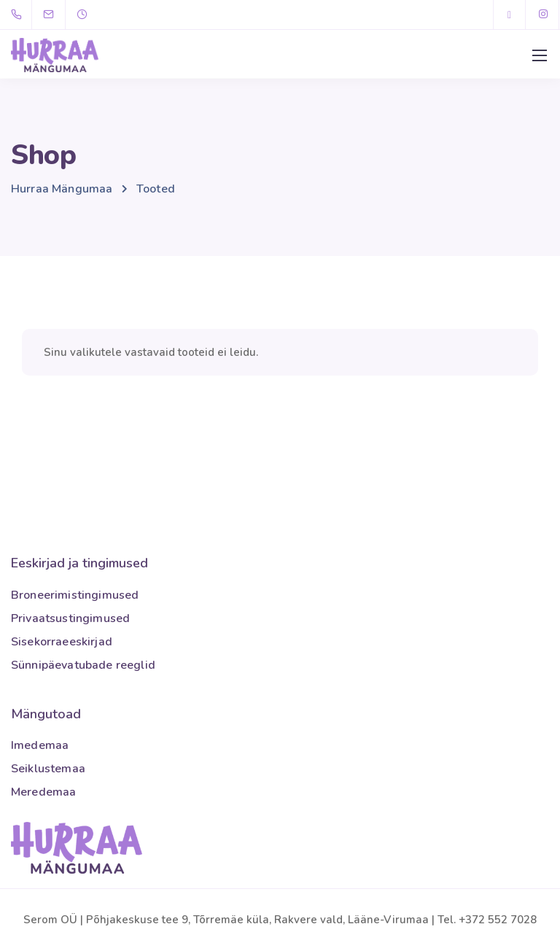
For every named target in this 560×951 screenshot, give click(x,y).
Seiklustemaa (48, 769)
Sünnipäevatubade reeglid (83, 665)
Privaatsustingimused (70, 618)
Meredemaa (43, 792)
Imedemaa (40, 745)
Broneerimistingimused (75, 595)
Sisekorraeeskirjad (62, 642)
